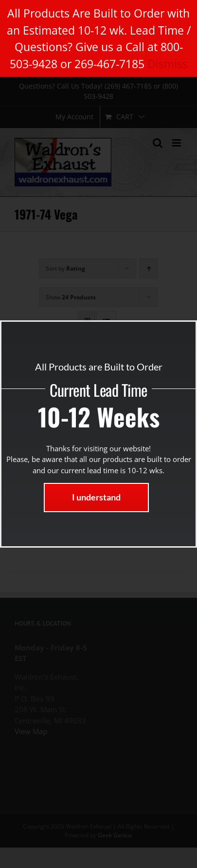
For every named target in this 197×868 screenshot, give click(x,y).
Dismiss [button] (168, 64)
